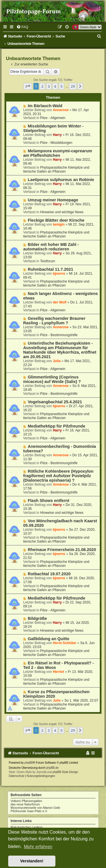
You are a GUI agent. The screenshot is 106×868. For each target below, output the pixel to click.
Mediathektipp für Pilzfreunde (56, 426)
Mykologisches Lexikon (27, 827)
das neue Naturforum (25, 804)
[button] (28, 86)
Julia (57, 361)
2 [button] (42, 86)
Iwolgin (59, 224)
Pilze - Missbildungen (56, 143)
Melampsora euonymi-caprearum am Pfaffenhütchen (58, 153)
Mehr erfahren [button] (38, 847)
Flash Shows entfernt (48, 501)
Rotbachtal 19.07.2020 (49, 574)
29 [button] (73, 86)
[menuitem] (22, 27)
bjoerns (59, 274)
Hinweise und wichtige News (62, 212)
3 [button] (49, 86)
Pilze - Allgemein (53, 118)
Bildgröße (37, 618)
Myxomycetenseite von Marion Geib (35, 808)
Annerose (61, 110)
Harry (57, 135)
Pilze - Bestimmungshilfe (59, 335)
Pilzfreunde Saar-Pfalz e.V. (29, 811)
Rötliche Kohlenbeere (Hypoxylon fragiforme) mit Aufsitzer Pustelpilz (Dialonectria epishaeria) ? (58, 476)
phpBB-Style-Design (65, 772)
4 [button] (55, 86)
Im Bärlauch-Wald (45, 106)
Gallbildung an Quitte (48, 639)
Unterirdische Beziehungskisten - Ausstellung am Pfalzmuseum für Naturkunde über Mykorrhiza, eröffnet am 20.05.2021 (60, 350)
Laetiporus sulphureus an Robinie (61, 180)
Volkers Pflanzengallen (26, 801)
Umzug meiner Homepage (53, 200)
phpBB (29, 763)
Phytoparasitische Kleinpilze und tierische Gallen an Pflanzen (56, 169)
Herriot (59, 672)
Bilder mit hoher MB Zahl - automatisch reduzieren (51, 247)
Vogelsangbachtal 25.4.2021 (55, 402)
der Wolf (60, 302)
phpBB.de (52, 768)
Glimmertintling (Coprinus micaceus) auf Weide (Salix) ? (52, 379)
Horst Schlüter (65, 643)
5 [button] (61, 86)
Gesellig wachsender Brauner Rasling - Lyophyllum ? (54, 321)
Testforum (48, 261)
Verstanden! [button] (32, 861)
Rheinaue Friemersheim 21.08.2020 (62, 550)
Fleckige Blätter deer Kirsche (56, 220)
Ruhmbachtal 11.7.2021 (50, 269)
